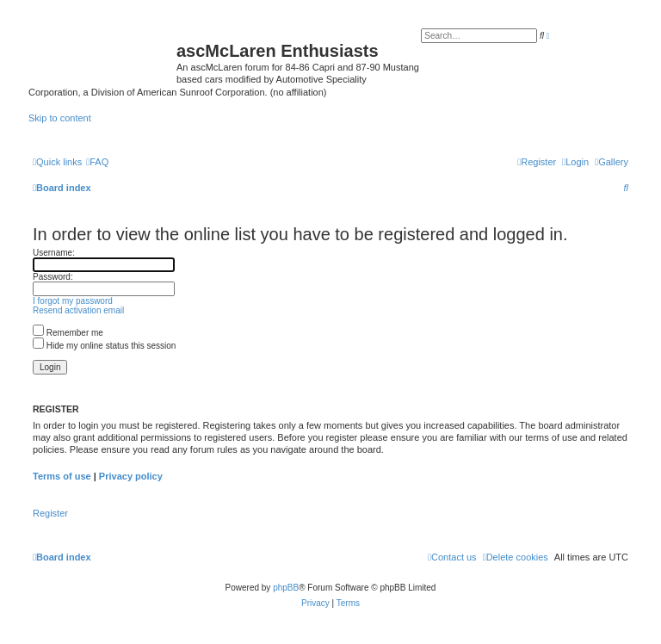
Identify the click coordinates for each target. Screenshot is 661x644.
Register (50, 513)
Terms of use (62, 476)
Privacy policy (131, 476)
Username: (54, 253)
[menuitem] (612, 162)
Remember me (68, 333)
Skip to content (60, 118)
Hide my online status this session (104, 346)
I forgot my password (73, 301)
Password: (53, 277)
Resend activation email (78, 310)
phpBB (286, 588)
